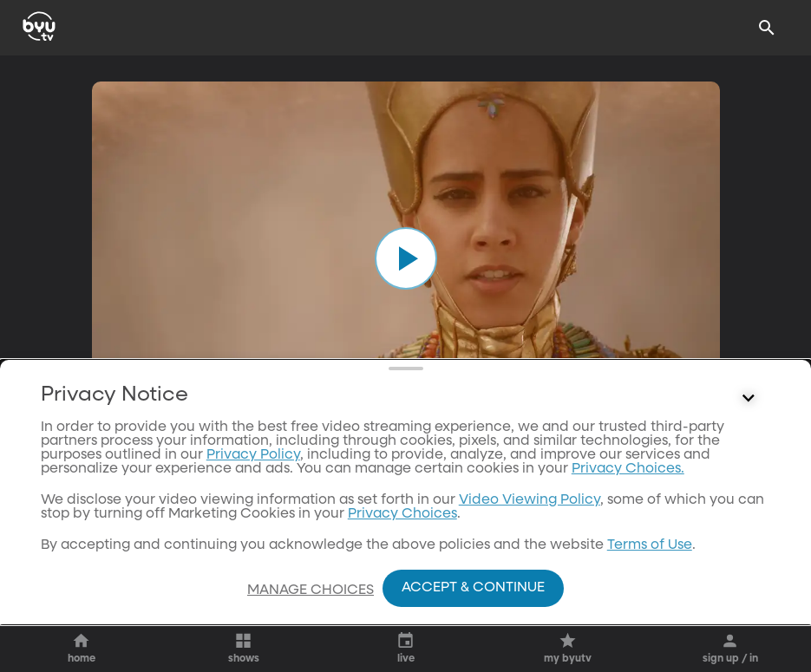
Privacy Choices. (628, 539)
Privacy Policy (253, 525)
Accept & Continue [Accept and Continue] (473, 588)
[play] (406, 258)
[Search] (767, 28)
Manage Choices (311, 590)
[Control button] (749, 469)
